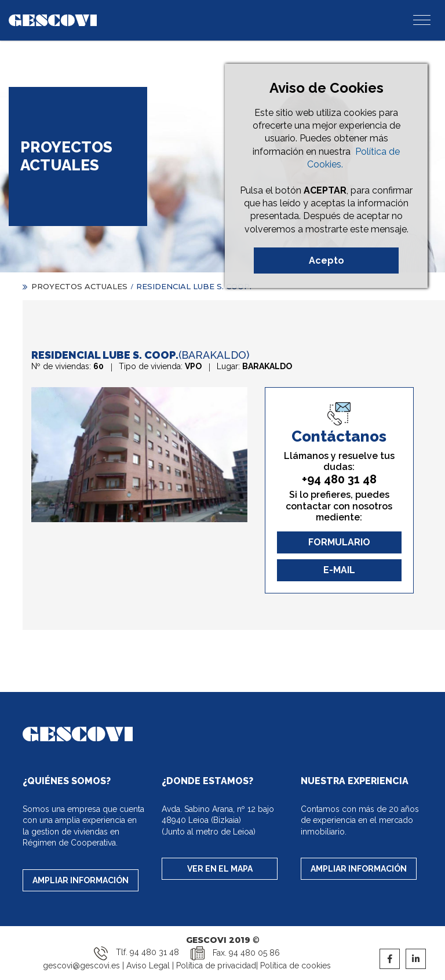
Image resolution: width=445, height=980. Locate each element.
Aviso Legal (149, 966)
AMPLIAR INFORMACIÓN (81, 880)
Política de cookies (296, 966)
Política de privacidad (216, 966)
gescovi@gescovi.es (81, 966)
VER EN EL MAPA (220, 869)
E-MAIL (339, 571)
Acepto (327, 261)
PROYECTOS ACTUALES (79, 286)
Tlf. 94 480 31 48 (136, 952)
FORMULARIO (339, 543)
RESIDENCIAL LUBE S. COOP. (194, 286)
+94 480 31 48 (339, 480)
